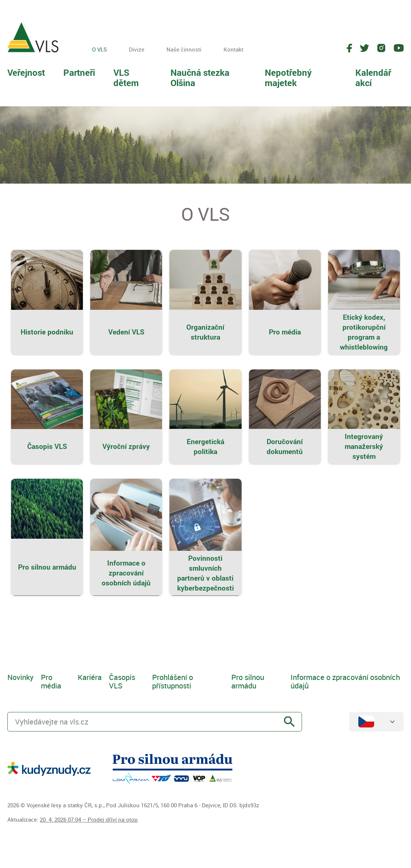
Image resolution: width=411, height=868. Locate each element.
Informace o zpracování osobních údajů (345, 681)
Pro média (51, 681)
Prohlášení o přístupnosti (173, 681)
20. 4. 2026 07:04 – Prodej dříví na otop (89, 819)
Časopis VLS (122, 681)
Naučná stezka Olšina (200, 78)
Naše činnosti (184, 49)
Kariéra (90, 677)
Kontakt (233, 49)
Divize (137, 49)
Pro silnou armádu (248, 681)
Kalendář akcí (373, 78)
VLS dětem (126, 78)
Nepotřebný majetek (288, 78)
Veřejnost (26, 72)
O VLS (99, 49)
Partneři (79, 72)
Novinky (20, 677)
